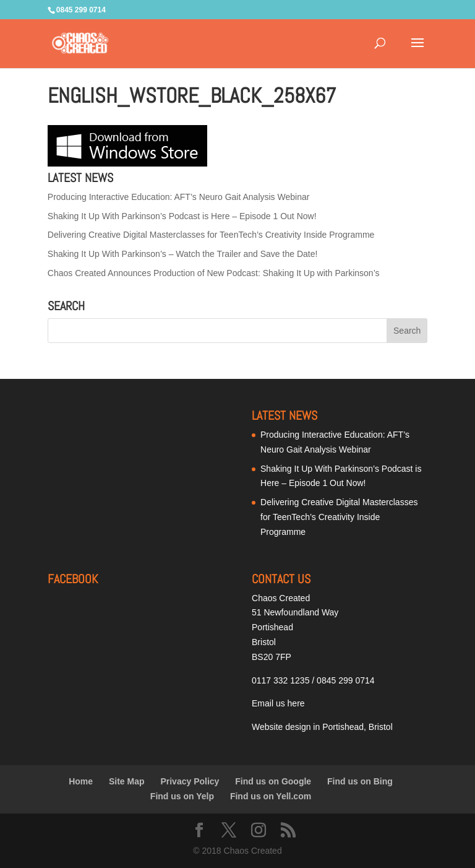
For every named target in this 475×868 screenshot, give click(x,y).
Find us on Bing (360, 781)
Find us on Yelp (182, 796)
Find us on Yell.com (271, 796)
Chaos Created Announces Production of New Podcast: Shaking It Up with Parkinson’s (214, 273)
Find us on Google (273, 781)
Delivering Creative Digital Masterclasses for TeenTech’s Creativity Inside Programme (211, 235)
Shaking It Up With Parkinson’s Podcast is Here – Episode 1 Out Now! (182, 216)
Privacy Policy (190, 781)
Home (81, 781)
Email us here (278, 703)
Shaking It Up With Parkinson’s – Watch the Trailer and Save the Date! (183, 254)
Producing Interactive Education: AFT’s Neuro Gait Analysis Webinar (179, 197)
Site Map (127, 781)
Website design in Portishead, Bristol (322, 727)
